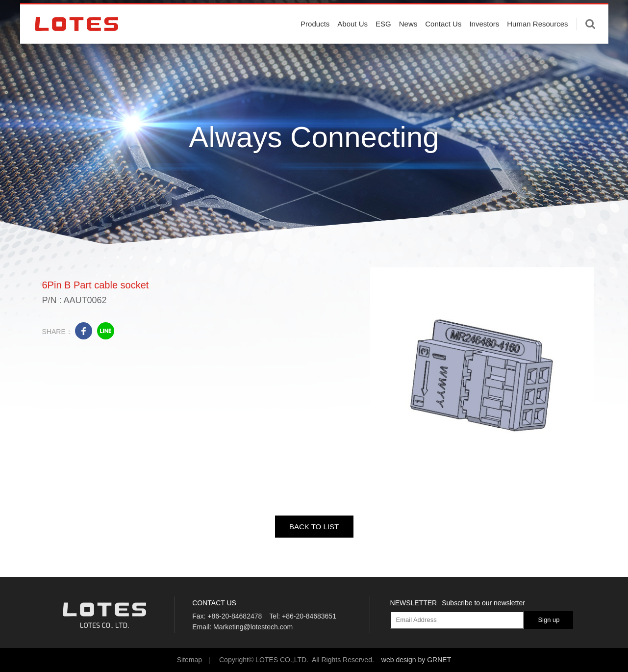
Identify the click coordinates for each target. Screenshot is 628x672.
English (566, 14)
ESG (383, 45)
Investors (484, 45)
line (106, 331)
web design (399, 660)
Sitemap (189, 660)
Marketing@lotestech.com (253, 627)
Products (315, 45)
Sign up (549, 620)
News (408, 45)
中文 (595, 14)
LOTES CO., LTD (76, 46)
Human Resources (537, 45)
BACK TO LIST (314, 527)
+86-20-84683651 (309, 616)
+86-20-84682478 (235, 616)
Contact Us (443, 45)
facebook (84, 331)
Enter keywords (590, 46)
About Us (352, 45)
